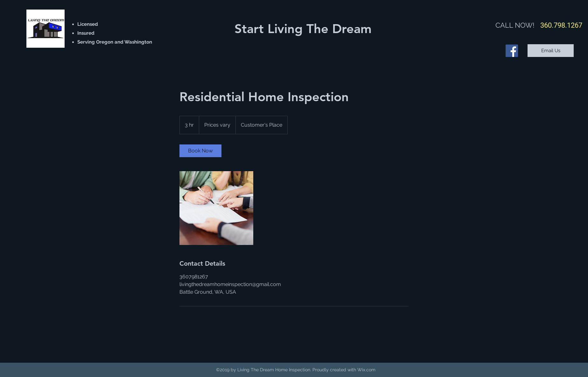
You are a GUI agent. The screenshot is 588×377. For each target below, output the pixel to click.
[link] (200, 151)
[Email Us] (551, 51)
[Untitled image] (216, 208)
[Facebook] (512, 51)
